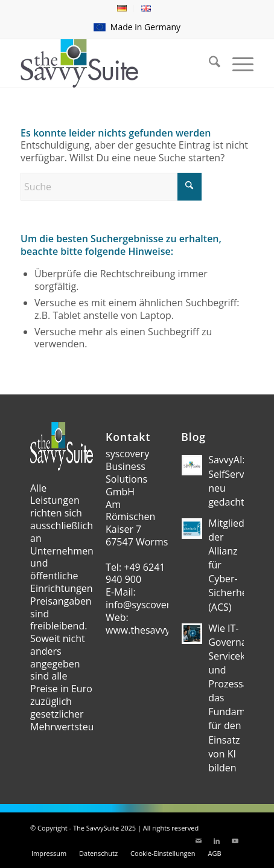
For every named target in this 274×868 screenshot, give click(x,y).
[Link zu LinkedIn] (217, 841)
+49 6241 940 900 (135, 574)
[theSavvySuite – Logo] (114, 63)
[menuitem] (122, 8)
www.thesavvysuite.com (160, 630)
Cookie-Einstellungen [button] (163, 853)
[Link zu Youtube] (235, 841)
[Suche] (111, 187)
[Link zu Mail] (199, 841)
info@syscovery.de (147, 605)
